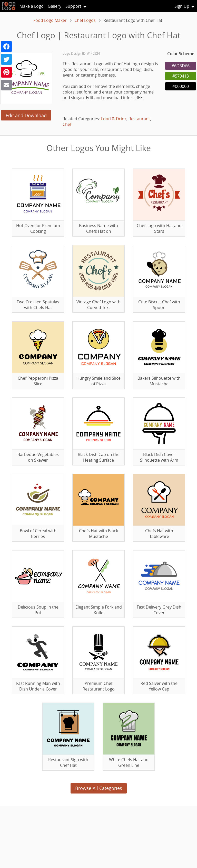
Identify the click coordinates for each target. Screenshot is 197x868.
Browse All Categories (99, 788)
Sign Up (182, 6)
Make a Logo (32, 6)
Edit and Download (26, 115)
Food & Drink (114, 119)
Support (73, 6)
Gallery (55, 6)
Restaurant (139, 119)
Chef (67, 124)
